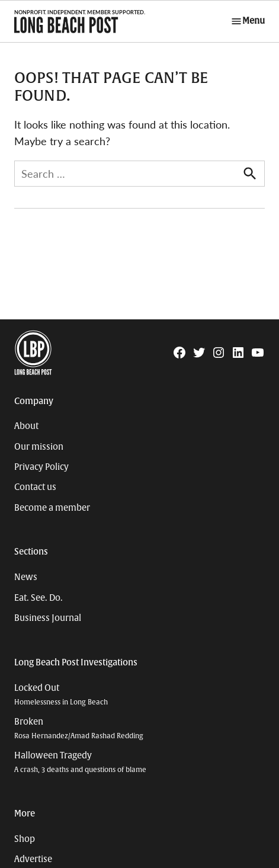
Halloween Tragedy (80, 762)
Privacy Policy (41, 467)
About (26, 426)
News (26, 577)
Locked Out (61, 695)
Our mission (39, 447)
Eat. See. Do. (39, 598)
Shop (25, 839)
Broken (79, 728)
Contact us (35, 487)
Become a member (52, 508)
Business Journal (48, 618)
